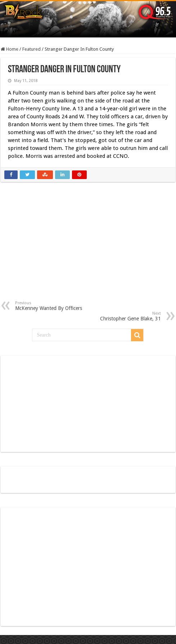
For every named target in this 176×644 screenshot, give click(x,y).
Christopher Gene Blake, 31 (124, 316)
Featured (31, 49)
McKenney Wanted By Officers (52, 306)
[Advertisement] (88, 247)
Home (10, 49)
